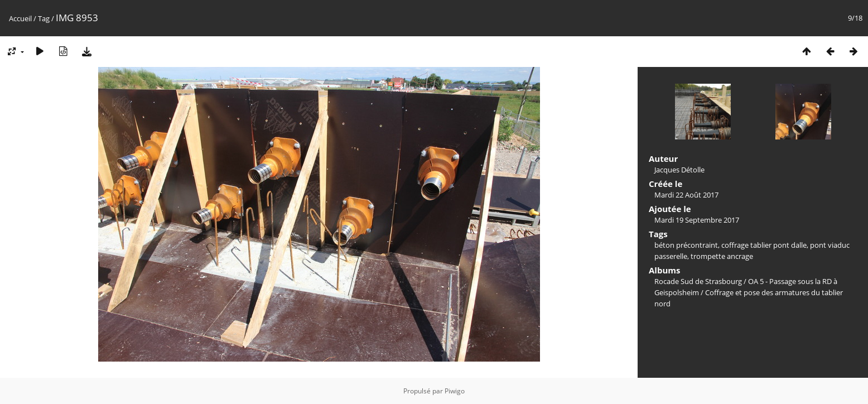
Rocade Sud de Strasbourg (698, 281)
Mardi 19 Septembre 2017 (697, 220)
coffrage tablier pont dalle (764, 245)
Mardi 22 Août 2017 (686, 195)
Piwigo (455, 391)
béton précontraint (686, 245)
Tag (44, 18)
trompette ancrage (722, 256)
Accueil (20, 18)
